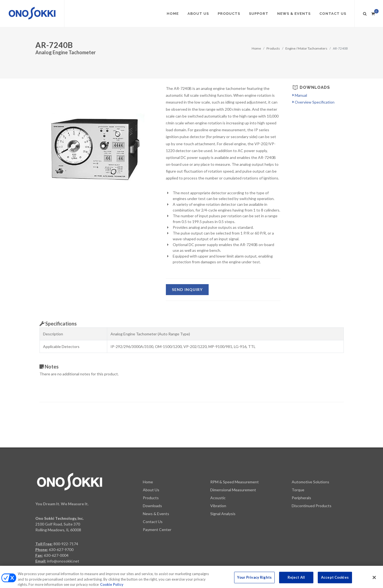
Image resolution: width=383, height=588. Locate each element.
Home (256, 48)
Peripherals (301, 471)
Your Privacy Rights (254, 582)
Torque (298, 463)
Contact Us (153, 495)
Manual (300, 95)
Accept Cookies (335, 582)
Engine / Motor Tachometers (306, 48)
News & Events (156, 487)
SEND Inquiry (187, 289)
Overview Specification (314, 102)
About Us (151, 463)
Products (273, 48)
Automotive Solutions (310, 455)
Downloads (152, 479)
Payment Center (157, 503)
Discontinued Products (312, 479)
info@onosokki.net (63, 534)
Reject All (296, 582)
